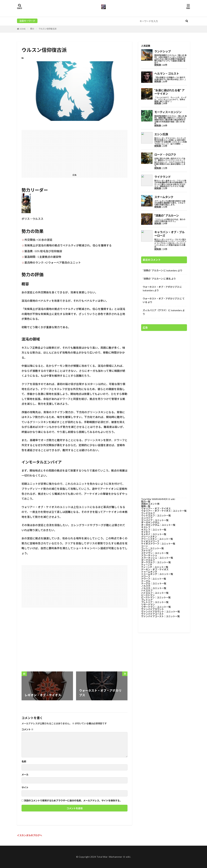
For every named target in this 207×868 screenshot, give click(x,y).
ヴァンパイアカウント (153, 609)
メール (25, 775)
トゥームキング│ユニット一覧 (157, 574)
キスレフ (146, 527)
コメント (27, 729)
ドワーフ (146, 576)
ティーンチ (147, 565)
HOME (23, 29)
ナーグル (146, 581)
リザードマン (148, 605)
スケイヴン (147, 551)
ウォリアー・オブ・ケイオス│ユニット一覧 (164, 511)
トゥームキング (149, 572)
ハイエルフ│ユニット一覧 (155, 593)
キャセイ (146, 532)
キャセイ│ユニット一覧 (154, 534)
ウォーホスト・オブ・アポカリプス (161, 287)
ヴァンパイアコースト (152, 614)
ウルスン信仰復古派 (48, 29)
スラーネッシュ (149, 555)
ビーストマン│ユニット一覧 (156, 597)
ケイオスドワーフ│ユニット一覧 (158, 544)
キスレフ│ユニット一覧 (154, 530)
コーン (144, 546)
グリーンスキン (149, 537)
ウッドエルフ (148, 513)
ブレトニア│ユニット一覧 (155, 602)
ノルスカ (146, 586)
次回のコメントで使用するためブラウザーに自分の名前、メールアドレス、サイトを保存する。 (73, 801)
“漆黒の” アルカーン (153, 270)
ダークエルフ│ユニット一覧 (156, 562)
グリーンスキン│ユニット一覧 (157, 539)
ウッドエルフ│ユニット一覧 (156, 515)
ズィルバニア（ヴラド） (155, 310)
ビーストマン (148, 595)
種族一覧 (146, 506)
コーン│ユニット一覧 (152, 548)
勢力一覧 (146, 501)
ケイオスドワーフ (150, 541)
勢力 (32, 29)
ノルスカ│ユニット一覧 (154, 588)
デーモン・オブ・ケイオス (155, 569)
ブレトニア (147, 600)
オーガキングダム (150, 522)
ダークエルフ (148, 560)
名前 (24, 762)
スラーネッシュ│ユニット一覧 (157, 558)
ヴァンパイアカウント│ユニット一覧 (160, 612)
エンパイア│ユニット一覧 (155, 520)
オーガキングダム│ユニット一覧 (158, 525)
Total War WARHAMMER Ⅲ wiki (158, 499)
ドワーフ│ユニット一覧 (154, 579)
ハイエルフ (147, 590)
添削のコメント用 (150, 504)
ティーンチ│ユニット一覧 (155, 567)
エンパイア (147, 518)
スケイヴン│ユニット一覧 (155, 553)
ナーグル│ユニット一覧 (154, 583)
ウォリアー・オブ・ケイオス (156, 508)
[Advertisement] (75, 151)
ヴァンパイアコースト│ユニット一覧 (160, 616)
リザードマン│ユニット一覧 (156, 607)
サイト (25, 788)
